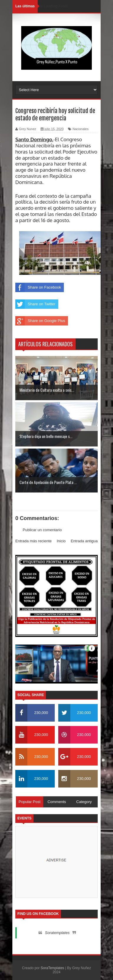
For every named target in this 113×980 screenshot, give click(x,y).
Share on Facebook (38, 287)
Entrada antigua (84, 541)
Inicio (61, 541)
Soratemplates (57, 933)
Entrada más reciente (34, 541)
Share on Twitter (35, 304)
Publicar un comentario (42, 530)
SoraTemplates (52, 968)
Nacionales (80, 129)
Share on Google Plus (40, 321)
